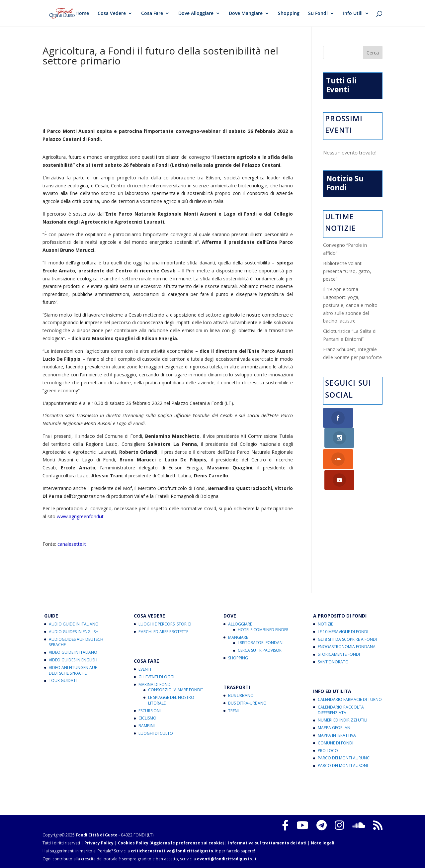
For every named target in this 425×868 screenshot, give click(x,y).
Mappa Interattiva (337, 735)
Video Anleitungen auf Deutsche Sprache (73, 670)
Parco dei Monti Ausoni (343, 766)
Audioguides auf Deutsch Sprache (76, 642)
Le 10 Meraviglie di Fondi (343, 632)
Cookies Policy (133, 843)
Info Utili (353, 14)
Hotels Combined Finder (263, 630)
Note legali (323, 843)
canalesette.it (72, 544)
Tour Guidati (63, 680)
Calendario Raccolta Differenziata (341, 710)
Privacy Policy (99, 843)
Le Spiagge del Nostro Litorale (171, 700)
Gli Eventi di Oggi (156, 677)
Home (82, 14)
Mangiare (238, 637)
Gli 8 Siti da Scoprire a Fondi (347, 639)
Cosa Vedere (112, 14)
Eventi (145, 669)
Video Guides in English (73, 660)
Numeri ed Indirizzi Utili (342, 720)
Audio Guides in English (74, 632)
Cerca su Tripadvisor (260, 650)
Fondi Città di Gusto (97, 835)
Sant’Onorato (333, 662)
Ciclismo (147, 718)
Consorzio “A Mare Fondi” (175, 690)
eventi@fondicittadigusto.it (227, 859)
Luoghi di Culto (156, 733)
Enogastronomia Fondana (347, 647)
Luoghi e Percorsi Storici (165, 624)
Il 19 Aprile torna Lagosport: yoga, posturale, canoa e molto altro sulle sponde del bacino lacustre (350, 305)
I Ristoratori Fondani (261, 643)
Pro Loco (328, 751)
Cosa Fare (152, 14)
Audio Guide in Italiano (74, 624)
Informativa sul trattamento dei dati (267, 843)
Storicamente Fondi (339, 654)
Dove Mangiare (246, 14)
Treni (233, 711)
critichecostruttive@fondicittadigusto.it (174, 851)
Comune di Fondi (336, 743)
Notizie (325, 624)
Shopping (289, 14)
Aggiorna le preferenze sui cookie (187, 843)
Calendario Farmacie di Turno (350, 699)
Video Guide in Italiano (73, 652)
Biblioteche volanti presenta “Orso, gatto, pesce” (347, 271)
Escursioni (150, 711)
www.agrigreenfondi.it (80, 516)
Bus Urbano (241, 695)
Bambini (147, 726)
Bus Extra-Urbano (247, 703)
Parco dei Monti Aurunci (344, 758)
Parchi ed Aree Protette (163, 632)
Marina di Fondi (155, 684)
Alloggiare (240, 624)
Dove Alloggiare (196, 14)
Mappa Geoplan (334, 728)
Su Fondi (318, 14)
